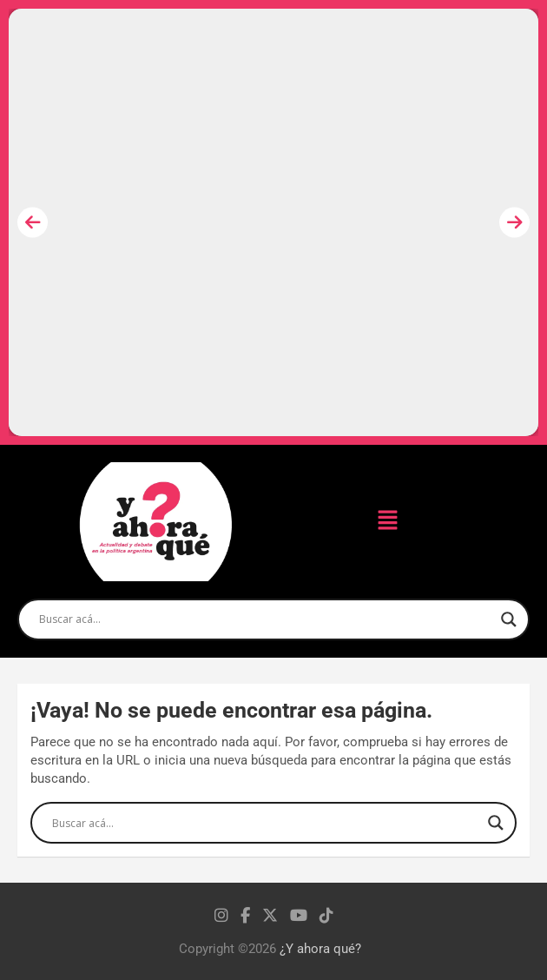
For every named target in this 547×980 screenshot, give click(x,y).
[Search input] (266, 619)
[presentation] (33, 223)
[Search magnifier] (509, 619)
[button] (387, 521)
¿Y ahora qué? (320, 949)
